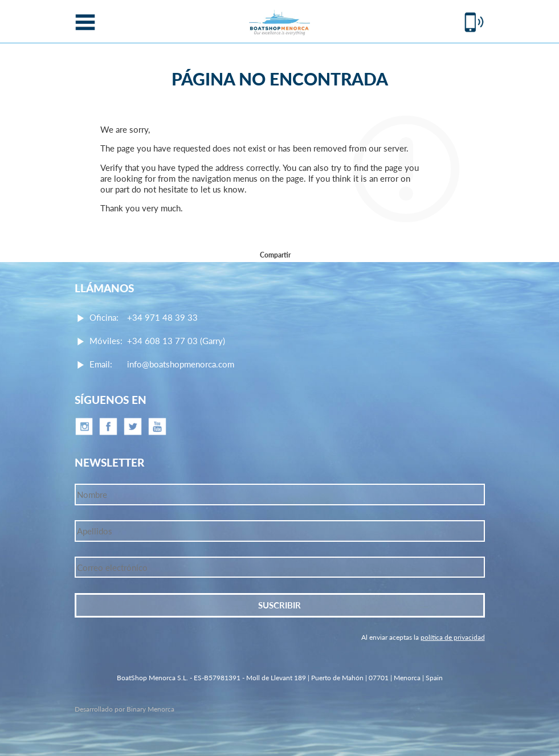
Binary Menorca (150, 709)
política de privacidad (453, 637)
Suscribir (279, 605)
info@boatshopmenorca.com (181, 364)
